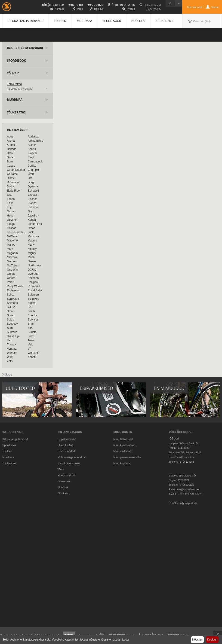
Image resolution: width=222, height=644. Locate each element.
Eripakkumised (67, 439)
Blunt (31, 157)
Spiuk (10, 320)
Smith (31, 311)
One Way (13, 270)
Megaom (12, 253)
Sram (31, 324)
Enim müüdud (66, 451)
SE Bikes (33, 299)
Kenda (32, 220)
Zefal (10, 361)
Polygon (33, 282)
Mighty (32, 253)
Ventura (12, 349)
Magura (32, 241)
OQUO (32, 270)
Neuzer (32, 261)
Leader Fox (35, 224)
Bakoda (12, 149)
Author (32, 145)
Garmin (11, 211)
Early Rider (14, 191)
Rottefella (13, 290)
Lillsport (12, 228)
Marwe (11, 245)
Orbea (11, 274)
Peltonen (33, 278)
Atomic (11, 145)
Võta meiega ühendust (72, 457)
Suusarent (164, 21)
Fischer (32, 199)
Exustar (32, 195)
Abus (10, 137)
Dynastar (33, 186)
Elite (10, 195)
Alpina (11, 141)
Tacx (10, 340)
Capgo (11, 166)
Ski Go (11, 307)
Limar (31, 228)
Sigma (32, 303)
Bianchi (32, 153)
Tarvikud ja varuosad (20, 89)
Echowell (33, 191)
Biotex (11, 157)
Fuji (9, 207)
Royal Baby (35, 290)
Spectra (32, 315)
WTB (10, 357)
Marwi (31, 245)
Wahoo (11, 353)
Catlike (32, 166)
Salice (11, 295)
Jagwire (32, 216)
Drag (31, 182)
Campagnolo (36, 162)
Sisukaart (64, 493)
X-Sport (7, 375)
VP (30, 349)
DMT (31, 178)
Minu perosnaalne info (127, 457)
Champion (34, 170)
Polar (10, 282)
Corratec (12, 174)
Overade (33, 274)
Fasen (11, 199)
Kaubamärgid (18, 130)
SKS (31, 307)
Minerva (12, 257)
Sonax (11, 315)
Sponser (33, 320)
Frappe (32, 203)
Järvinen (12, 220)
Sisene (215, 7)
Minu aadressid (123, 451)
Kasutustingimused (69, 463)
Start (10, 328)
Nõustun (197, 640)
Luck (31, 232)
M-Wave (12, 236)
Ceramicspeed (16, 170)
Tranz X (12, 345)
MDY (10, 249)
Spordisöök (112, 21)
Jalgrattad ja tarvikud (26, 21)
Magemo (12, 241)
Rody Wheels (15, 286)
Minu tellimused (123, 439)
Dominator (13, 182)
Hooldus (138, 21)
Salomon (33, 295)
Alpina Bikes (35, 141)
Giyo (31, 211)
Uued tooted (65, 445)
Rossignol (34, 286)
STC (31, 328)
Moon (31, 257)
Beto (10, 153)
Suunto (32, 332)
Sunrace (12, 332)
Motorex (12, 261)
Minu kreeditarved (124, 445)
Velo (30, 345)
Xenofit (32, 357)
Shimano (12, 303)
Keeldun (212, 640)
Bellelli (32, 149)
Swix (31, 336)
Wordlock (34, 353)
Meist (61, 469)
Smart (11, 311)
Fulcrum (33, 207)
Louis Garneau (16, 232)
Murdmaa (84, 21)
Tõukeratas (16, 112)
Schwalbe (13, 299)
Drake (11, 186)
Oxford (11, 278)
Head (10, 216)
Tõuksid (60, 21)
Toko (31, 340)
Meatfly (32, 249)
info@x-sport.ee (53, 5)
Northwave (34, 266)
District (11, 178)
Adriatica (33, 137)
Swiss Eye (13, 336)
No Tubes (13, 266)
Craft (31, 174)
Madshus (33, 236)
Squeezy (12, 324)
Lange (11, 224)
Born (10, 162)
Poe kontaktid (66, 475)
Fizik (10, 203)
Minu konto (123, 432)
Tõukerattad (14, 84)
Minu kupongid (122, 463)
